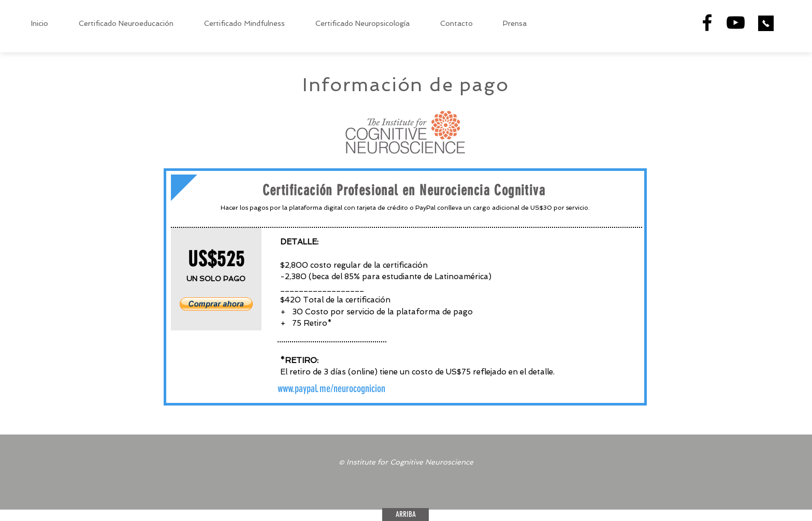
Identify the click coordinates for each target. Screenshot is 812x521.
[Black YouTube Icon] (736, 23)
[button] (216, 304)
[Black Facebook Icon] (707, 23)
